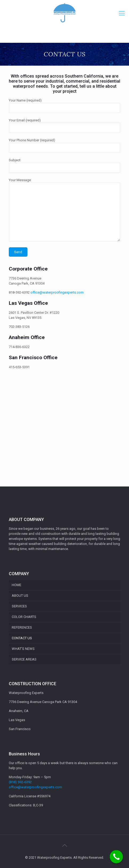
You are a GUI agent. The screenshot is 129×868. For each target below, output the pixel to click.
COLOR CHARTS (24, 617)
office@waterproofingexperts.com (57, 292)
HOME (17, 585)
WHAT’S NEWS (23, 649)
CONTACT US (22, 638)
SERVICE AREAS (24, 659)
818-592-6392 (19, 292)
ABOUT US (20, 596)
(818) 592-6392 (20, 782)
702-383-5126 (19, 327)
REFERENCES (22, 627)
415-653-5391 (19, 367)
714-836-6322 (19, 347)
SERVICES (19, 606)
